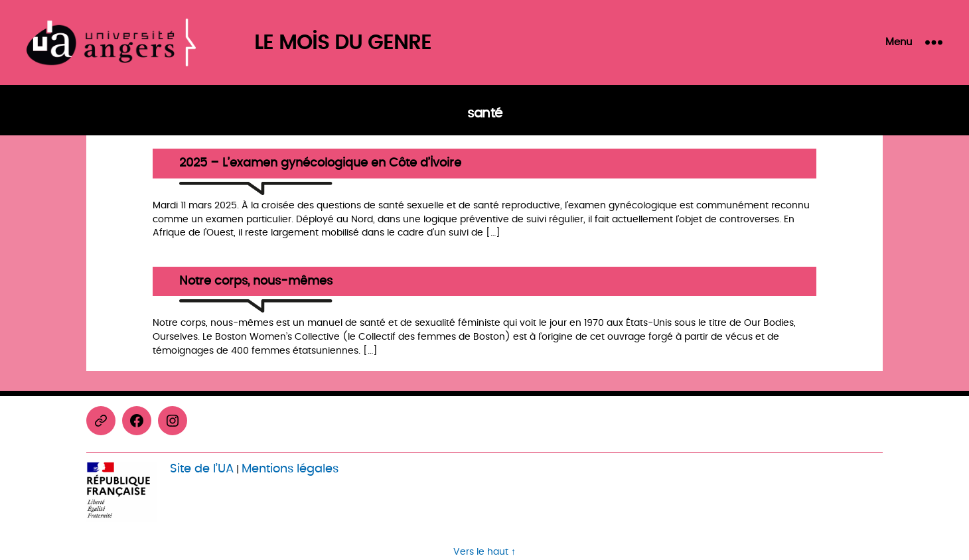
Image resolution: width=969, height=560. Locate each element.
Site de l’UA (202, 469)
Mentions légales (290, 469)
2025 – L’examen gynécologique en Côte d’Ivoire (320, 164)
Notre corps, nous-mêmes (256, 282)
